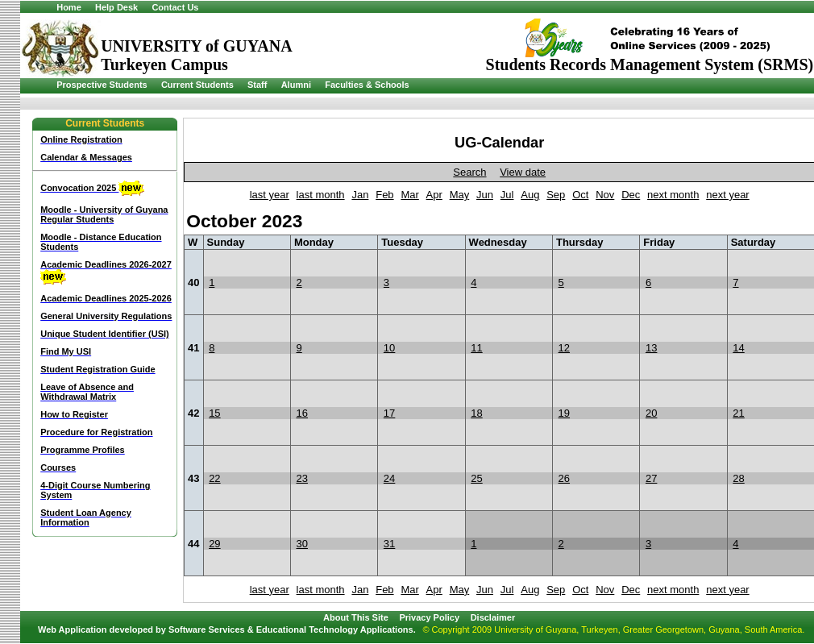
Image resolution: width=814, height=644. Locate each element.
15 (214, 413)
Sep (556, 195)
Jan (360, 195)
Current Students (197, 85)
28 (738, 478)
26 (564, 478)
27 (651, 478)
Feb (384, 195)
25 (476, 478)
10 (389, 348)
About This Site (356, 617)
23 (302, 478)
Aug (530, 195)
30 (302, 544)
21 (738, 413)
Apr (434, 195)
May (460, 195)
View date (523, 172)
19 (564, 413)
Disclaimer (493, 617)
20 (651, 413)
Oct (580, 195)
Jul (507, 195)
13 (651, 348)
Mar (409, 195)
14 (738, 348)
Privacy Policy (429, 617)
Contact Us (175, 7)
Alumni (296, 85)
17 (389, 413)
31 (389, 544)
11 (476, 348)
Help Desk (116, 7)
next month (673, 195)
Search (469, 172)
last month (321, 195)
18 (476, 413)
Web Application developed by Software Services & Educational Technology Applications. (227, 629)
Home (69, 7)
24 (389, 478)
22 (214, 478)
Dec (631, 195)
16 (302, 413)
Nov (605, 195)
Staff (257, 85)
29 (214, 544)
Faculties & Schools (367, 85)
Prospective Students (102, 85)
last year (270, 195)
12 (564, 348)
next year (727, 195)
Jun (485, 195)
